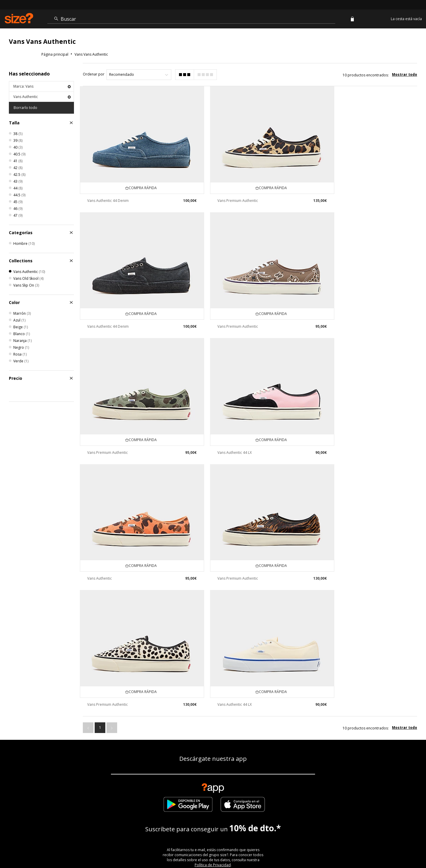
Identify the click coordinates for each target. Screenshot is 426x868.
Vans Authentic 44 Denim (108, 191)
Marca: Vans (42, 86)
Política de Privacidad (213, 699)
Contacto (330, 768)
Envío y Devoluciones (147, 768)
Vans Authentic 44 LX (339, 307)
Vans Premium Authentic (225, 191)
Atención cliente (264, 846)
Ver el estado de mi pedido (52, 768)
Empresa (188, 768)
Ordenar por (94, 74)
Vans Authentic (42, 97)
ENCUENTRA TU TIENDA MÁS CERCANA (213, 741)
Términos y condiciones (300, 846)
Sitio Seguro (387, 846)
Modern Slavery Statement (213, 788)
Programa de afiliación (287, 768)
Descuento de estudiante (232, 768)
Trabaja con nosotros (357, 846)
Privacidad (408, 846)
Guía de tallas (102, 768)
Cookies (329, 846)
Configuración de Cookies (375, 768)
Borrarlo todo (25, 108)
